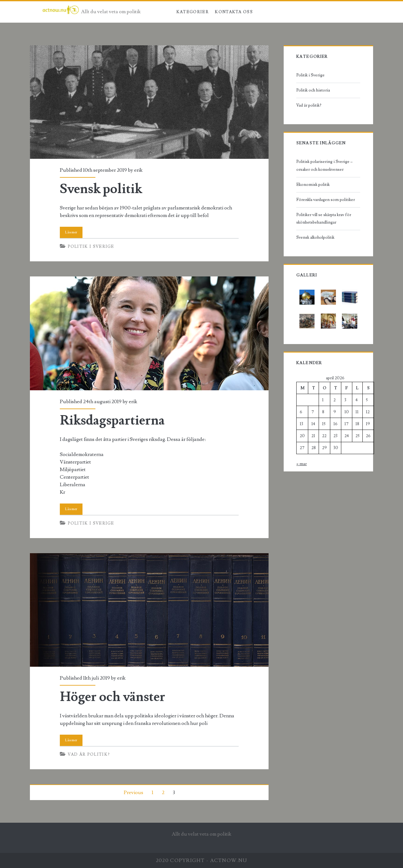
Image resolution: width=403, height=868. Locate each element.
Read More (71, 232)
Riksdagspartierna (149, 333)
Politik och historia (313, 90)
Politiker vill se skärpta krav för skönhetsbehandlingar (324, 219)
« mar (301, 464)
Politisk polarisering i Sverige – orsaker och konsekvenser (324, 165)
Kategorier (193, 12)
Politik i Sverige (91, 247)
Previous (133, 793)
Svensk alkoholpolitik (315, 237)
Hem (164, 12)
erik (138, 170)
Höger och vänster (149, 610)
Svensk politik (149, 102)
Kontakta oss (234, 12)
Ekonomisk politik (313, 185)
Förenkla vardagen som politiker (326, 200)
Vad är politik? (89, 754)
